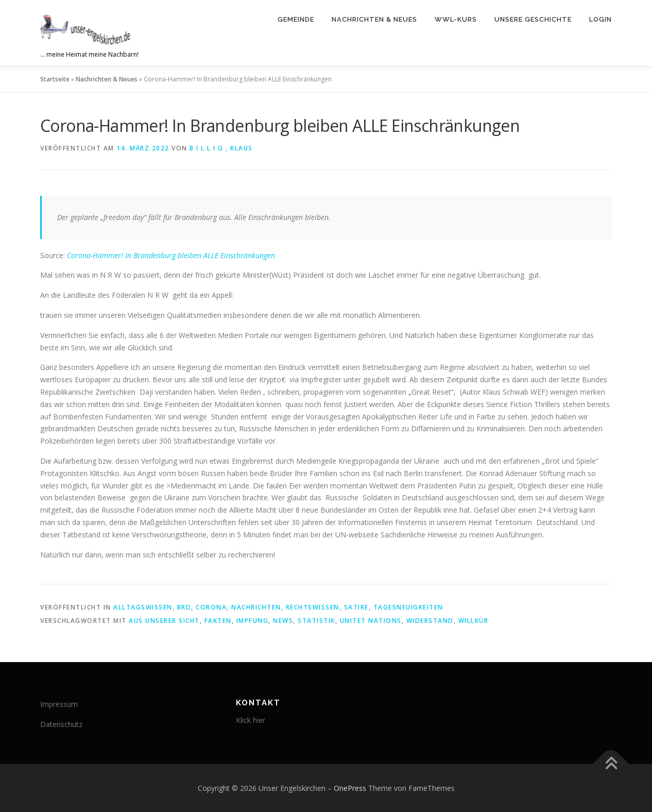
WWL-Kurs (456, 19)
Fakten (218, 621)
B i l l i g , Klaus (221, 148)
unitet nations (371, 621)
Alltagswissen (143, 607)
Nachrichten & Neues (374, 19)
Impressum (59, 704)
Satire (356, 607)
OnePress (350, 788)
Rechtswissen (313, 607)
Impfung (253, 621)
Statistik (316, 621)
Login (600, 19)
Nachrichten (256, 607)
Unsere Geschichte (533, 19)
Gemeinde (296, 19)
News (283, 621)
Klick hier (251, 720)
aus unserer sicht (164, 621)
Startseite (55, 79)
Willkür (474, 621)
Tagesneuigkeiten (408, 607)
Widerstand (430, 621)
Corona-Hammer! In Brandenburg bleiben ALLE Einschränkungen (171, 255)
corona (211, 607)
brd (184, 607)
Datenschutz (61, 724)
